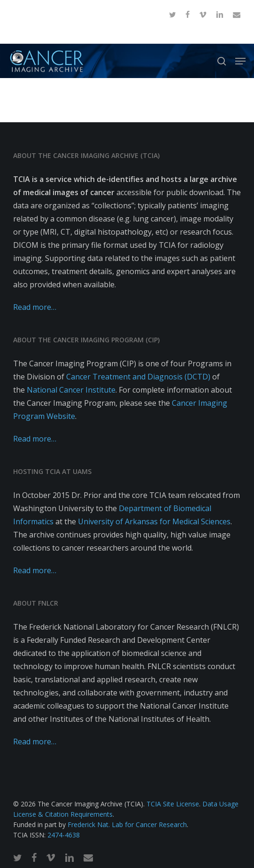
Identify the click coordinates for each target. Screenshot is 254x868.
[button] (240, 61)
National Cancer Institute (71, 390)
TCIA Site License (173, 804)
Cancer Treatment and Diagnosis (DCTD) (138, 377)
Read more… (35, 307)
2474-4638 (64, 835)
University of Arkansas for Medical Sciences (154, 521)
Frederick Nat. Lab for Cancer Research (127, 825)
